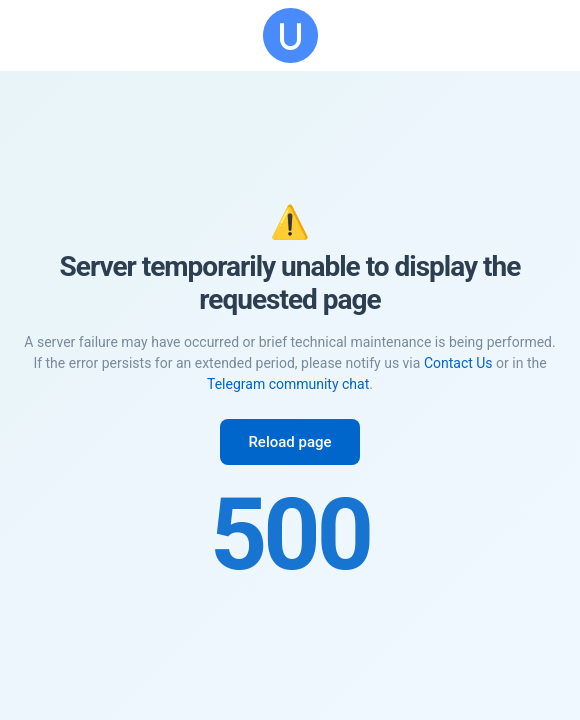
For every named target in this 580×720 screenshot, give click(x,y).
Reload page (289, 442)
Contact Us (458, 363)
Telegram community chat (288, 384)
